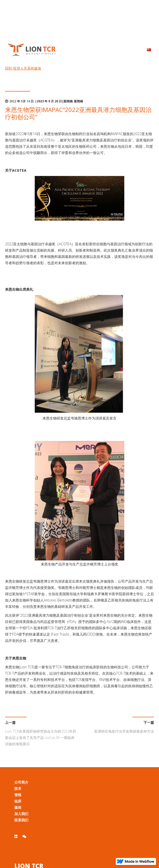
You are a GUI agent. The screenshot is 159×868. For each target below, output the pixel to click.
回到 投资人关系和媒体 (23, 68)
